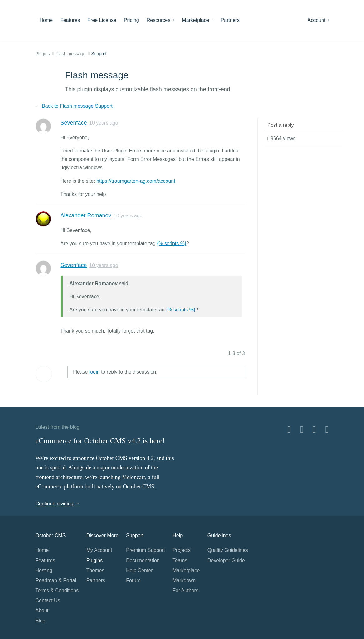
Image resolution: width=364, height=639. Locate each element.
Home (46, 20)
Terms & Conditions (57, 590)
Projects (182, 550)
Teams (180, 560)
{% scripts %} (172, 243)
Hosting (44, 570)
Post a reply (280, 125)
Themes (95, 570)
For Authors (185, 590)
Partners (230, 20)
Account (319, 20)
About (42, 610)
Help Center (139, 570)
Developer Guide (226, 560)
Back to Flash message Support (77, 106)
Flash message (70, 54)
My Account (99, 550)
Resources (161, 20)
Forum (133, 580)
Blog (41, 621)
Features (70, 20)
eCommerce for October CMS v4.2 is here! (100, 441)
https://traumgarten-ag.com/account (136, 181)
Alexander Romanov (86, 215)
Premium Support (146, 550)
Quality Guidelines (228, 550)
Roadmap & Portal (56, 580)
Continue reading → (58, 504)
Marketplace (197, 20)
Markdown (184, 580)
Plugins (43, 54)
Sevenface (74, 123)
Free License (102, 20)
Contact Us (48, 600)
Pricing (131, 20)
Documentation (143, 560)
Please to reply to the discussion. (115, 372)
